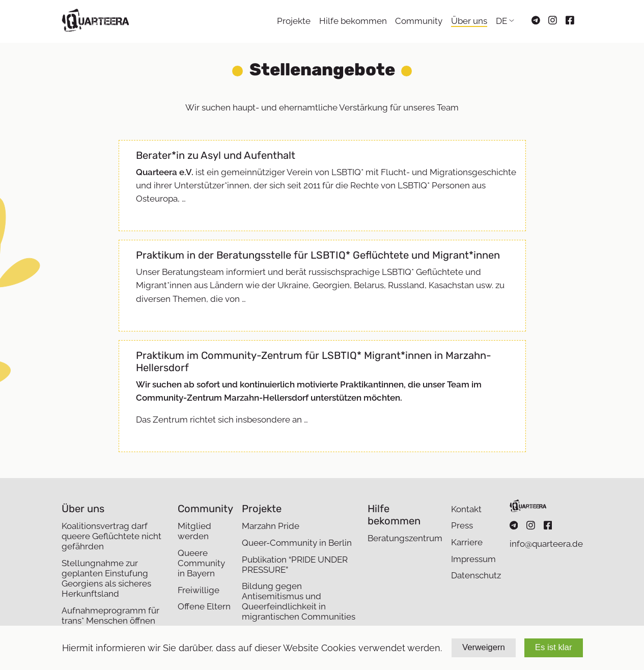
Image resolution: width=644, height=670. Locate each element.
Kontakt (466, 509)
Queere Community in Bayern (201, 563)
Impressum (473, 559)
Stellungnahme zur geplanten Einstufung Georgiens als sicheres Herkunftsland (106, 578)
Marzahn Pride (271, 526)
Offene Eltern (204, 606)
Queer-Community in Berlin (297, 543)
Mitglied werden (194, 531)
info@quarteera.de (546, 544)
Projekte (294, 21)
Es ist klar (554, 647)
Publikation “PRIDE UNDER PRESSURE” (295, 565)
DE (501, 21)
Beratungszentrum (405, 538)
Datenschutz (476, 575)
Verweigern (484, 647)
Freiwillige (199, 590)
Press (462, 525)
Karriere (467, 542)
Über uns (469, 21)
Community (419, 21)
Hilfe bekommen (353, 21)
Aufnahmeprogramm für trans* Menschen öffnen (110, 616)
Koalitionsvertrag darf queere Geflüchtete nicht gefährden (111, 536)
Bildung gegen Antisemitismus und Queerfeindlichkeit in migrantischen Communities (299, 601)
